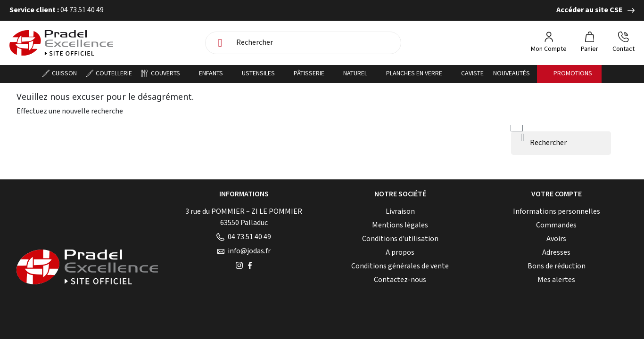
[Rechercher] (316, 43)
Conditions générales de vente (400, 266)
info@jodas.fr (244, 251)
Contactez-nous (400, 280)
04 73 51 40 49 (244, 237)
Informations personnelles (557, 212)
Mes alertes (556, 280)
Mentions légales (400, 225)
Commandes (556, 225)
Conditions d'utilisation (400, 239)
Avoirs (556, 239)
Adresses (556, 253)
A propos (400, 253)
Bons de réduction (557, 266)
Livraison (400, 212)
